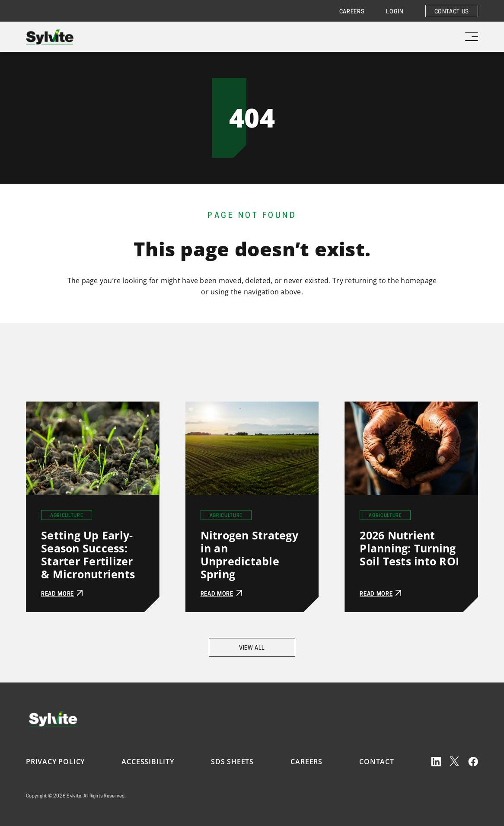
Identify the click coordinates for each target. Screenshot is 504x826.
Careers (352, 12)
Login (395, 12)
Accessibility (148, 762)
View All (252, 648)
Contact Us (452, 12)
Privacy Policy (55, 762)
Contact (377, 762)
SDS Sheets (232, 762)
